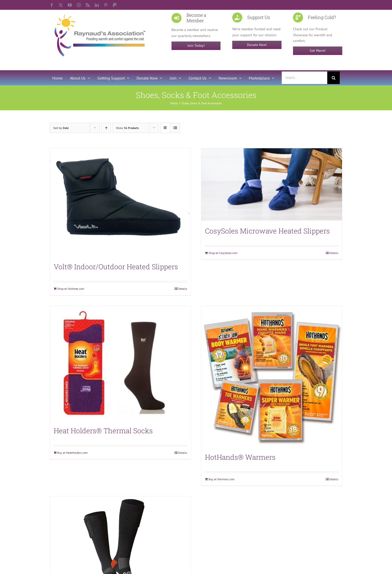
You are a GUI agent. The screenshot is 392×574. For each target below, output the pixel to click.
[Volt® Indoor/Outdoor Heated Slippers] (120, 202)
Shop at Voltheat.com (71, 289)
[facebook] (52, 5)
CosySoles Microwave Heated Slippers (267, 231)
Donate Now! (257, 45)
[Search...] (304, 78)
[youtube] (70, 5)
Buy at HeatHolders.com (72, 453)
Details (182, 289)
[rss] (88, 5)
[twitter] (61, 5)
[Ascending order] (106, 128)
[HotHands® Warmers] (272, 376)
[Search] (333, 78)
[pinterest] (106, 5)
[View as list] (175, 128)
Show (127, 128)
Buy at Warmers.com (221, 479)
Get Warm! (318, 50)
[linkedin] (97, 5)
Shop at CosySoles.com (223, 253)
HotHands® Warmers (240, 457)
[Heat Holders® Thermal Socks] (120, 363)
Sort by (61, 128)
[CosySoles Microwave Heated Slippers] (272, 184)
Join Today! (196, 45)
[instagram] (79, 5)
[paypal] (115, 5)
